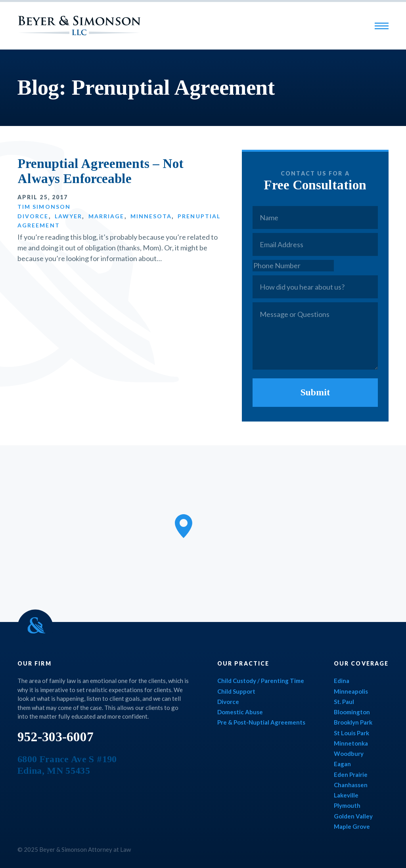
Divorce (33, 216)
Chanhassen (351, 785)
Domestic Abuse (240, 712)
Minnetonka (351, 743)
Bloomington (352, 712)
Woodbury (349, 754)
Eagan (342, 764)
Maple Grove (352, 826)
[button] (184, 526)
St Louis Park (351, 733)
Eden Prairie (351, 775)
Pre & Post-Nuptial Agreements (261, 722)
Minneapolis (351, 691)
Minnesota (151, 216)
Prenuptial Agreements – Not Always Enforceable (101, 171)
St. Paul (344, 702)
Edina (342, 681)
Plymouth (347, 805)
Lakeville (346, 795)
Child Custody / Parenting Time (261, 681)
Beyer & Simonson (79, 26)
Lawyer (69, 216)
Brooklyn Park (353, 722)
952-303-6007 (56, 737)
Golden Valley (353, 816)
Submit (315, 392)
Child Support (236, 691)
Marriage (106, 216)
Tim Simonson (44, 207)
